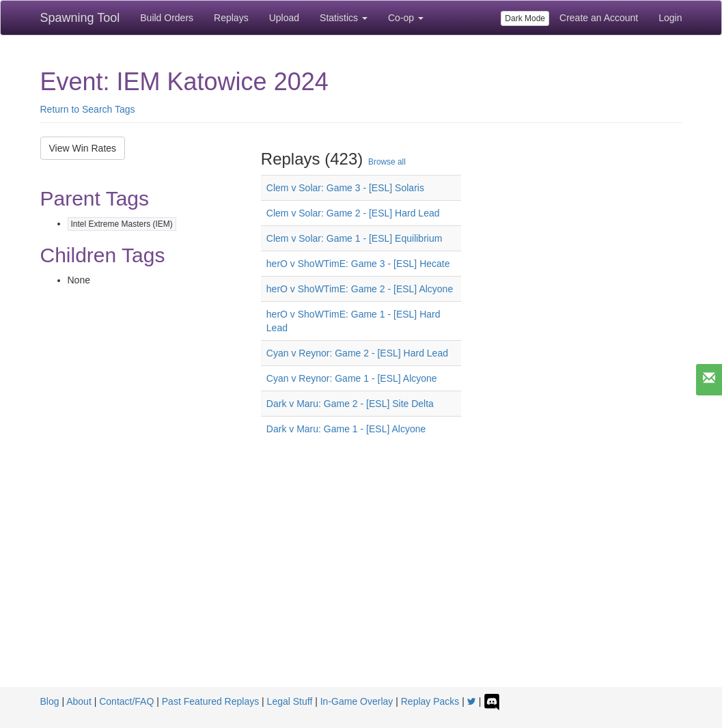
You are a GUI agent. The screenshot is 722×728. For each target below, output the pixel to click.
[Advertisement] (361, 585)
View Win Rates (83, 148)
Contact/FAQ (126, 701)
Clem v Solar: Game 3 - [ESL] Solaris (345, 188)
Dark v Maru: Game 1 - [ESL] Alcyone (346, 429)
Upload (284, 18)
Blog (50, 701)
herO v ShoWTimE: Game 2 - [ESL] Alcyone (360, 289)
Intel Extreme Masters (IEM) (122, 224)
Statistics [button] (344, 18)
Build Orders (167, 18)
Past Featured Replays (210, 701)
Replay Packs (430, 701)
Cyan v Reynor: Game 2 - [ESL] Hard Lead (357, 353)
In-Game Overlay (357, 701)
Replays (231, 18)
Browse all (387, 162)
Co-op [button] (406, 18)
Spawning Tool (80, 18)
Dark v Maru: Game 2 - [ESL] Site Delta (350, 404)
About (79, 701)
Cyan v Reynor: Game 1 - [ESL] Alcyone (352, 378)
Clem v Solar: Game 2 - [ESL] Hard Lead (353, 213)
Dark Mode (525, 18)
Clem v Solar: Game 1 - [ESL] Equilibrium (355, 238)
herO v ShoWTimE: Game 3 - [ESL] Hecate (358, 264)
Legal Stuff (290, 701)
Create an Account (599, 18)
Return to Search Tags (88, 109)
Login (670, 18)
